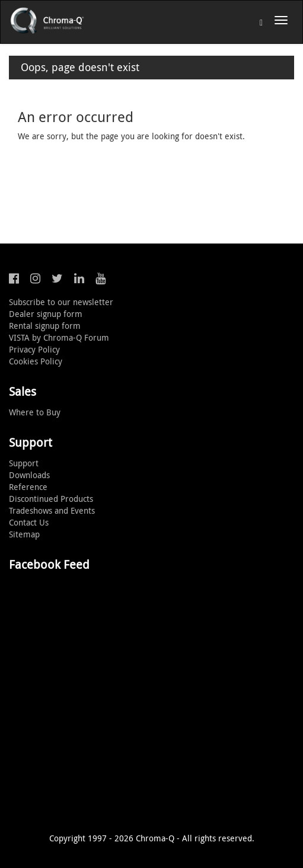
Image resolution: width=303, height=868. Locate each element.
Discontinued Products (51, 499)
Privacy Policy (34, 349)
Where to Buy (35, 412)
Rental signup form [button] (45, 326)
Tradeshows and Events (52, 510)
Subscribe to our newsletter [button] (61, 302)
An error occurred (76, 117)
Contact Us (29, 522)
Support (24, 463)
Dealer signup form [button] (46, 314)
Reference (28, 487)
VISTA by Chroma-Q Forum (59, 337)
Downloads (29, 475)
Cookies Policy (36, 361)
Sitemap (24, 534)
